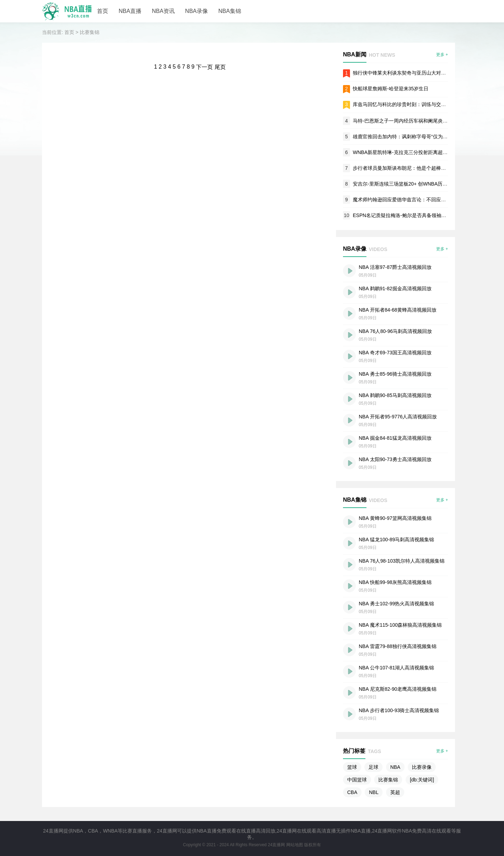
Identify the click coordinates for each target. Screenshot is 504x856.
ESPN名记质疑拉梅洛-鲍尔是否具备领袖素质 (402, 215)
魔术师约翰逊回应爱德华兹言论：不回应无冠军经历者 (412, 200)
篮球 (352, 767)
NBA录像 (197, 11)
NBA (395, 767)
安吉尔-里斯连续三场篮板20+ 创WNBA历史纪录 (405, 184)
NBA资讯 (163, 11)
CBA (352, 792)
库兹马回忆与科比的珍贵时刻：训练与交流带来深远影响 (414, 104)
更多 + (442, 55)
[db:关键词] (422, 780)
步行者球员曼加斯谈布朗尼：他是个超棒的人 (402, 168)
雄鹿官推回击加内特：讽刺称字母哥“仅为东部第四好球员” (416, 137)
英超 (395, 792)
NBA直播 (130, 11)
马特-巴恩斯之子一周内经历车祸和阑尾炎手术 (403, 121)
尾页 (220, 67)
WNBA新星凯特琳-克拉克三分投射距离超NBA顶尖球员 (412, 152)
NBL (374, 792)
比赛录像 (422, 767)
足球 (373, 767)
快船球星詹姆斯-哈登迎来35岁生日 (391, 89)
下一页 (204, 67)
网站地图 (295, 845)
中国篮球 (357, 780)
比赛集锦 (90, 32)
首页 (103, 11)
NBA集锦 (230, 11)
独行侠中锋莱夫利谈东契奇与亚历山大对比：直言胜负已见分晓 (421, 73)
